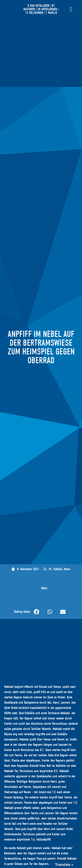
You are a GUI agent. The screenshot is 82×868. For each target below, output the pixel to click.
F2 (50, 569)
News (67, 569)
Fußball (58, 569)
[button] (37, 612)
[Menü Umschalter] (71, 9)
